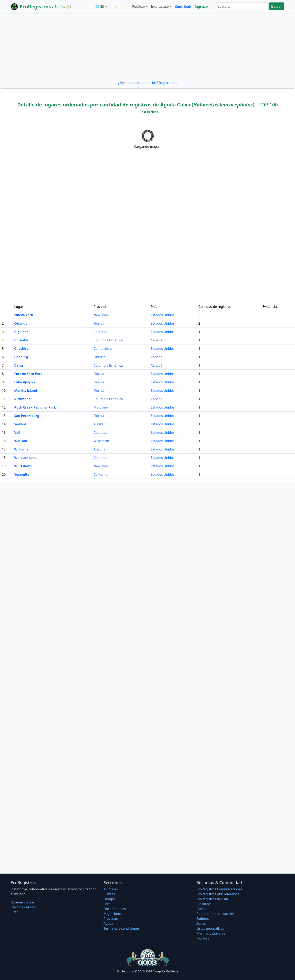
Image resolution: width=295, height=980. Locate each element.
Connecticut (103, 349)
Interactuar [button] (160, 7)
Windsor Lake (25, 458)
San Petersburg (27, 416)
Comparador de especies (216, 914)
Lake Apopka (25, 382)
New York (101, 315)
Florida (99, 323)
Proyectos (111, 919)
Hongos (109, 899)
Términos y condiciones (121, 928)
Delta (19, 365)
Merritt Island (26, 391)
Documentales (115, 909)
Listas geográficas (210, 928)
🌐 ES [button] (100, 7)
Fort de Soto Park (28, 374)
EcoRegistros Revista (212, 899)
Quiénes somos (23, 902)
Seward (20, 424)
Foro (107, 904)
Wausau (21, 441)
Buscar (276, 6)
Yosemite (22, 474)
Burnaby (21, 340)
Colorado (101, 432)
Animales (111, 889)
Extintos (203, 919)
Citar (14, 912)
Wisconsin (101, 441)
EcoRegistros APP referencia (218, 894)
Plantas (109, 894)
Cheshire (22, 349)
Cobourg (21, 357)
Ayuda (108, 924)
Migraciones (113, 914)
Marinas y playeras (211, 933)
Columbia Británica (108, 340)
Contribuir (183, 7)
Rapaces (203, 938)
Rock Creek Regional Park (35, 407)
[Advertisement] (147, 47)
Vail (17, 432)
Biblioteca (204, 904)
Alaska (99, 424)
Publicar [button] (139, 7)
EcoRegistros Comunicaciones (219, 889)
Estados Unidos (163, 315)
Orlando (21, 323)
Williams (21, 449)
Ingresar (201, 7)
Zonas (201, 924)
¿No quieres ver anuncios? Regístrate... (147, 83)
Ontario (100, 357)
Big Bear (21, 332)
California (101, 332)
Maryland (101, 407)
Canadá (157, 340)
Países (201, 909)
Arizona (99, 449)
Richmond (23, 399)
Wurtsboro (23, 466)
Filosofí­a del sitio (23, 907)
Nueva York (24, 315)
